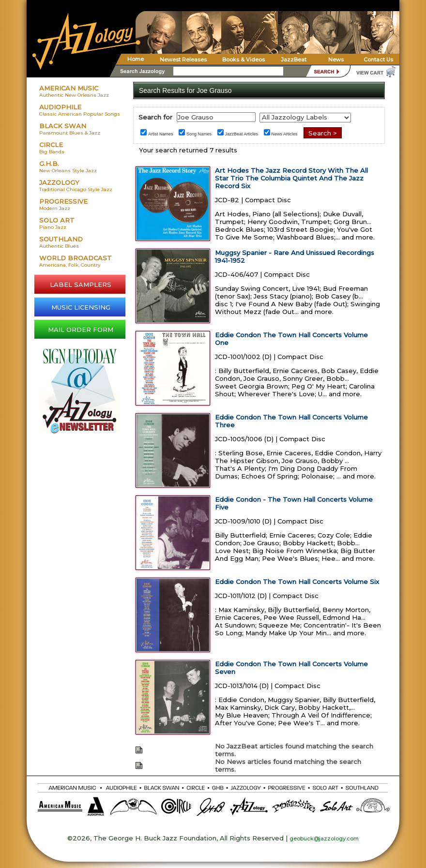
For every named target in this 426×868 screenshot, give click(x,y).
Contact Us (378, 60)
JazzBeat (294, 60)
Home (136, 59)
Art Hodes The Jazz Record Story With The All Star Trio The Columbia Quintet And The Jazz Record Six (291, 178)
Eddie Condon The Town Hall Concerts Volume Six (297, 582)
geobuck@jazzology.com (324, 838)
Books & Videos (243, 60)
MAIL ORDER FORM (81, 329)
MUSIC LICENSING (81, 307)
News (336, 60)
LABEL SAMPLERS (81, 284)
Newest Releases (183, 60)
